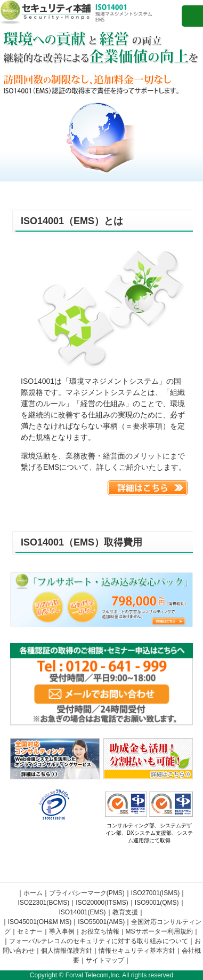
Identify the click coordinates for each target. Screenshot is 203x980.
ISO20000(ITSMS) (102, 903)
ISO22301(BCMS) (43, 903)
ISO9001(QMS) (157, 903)
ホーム (33, 893)
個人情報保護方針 (67, 951)
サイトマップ (105, 960)
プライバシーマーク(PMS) (87, 893)
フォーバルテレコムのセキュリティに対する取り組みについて (99, 941)
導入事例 (62, 931)
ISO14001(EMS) (82, 912)
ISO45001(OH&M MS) (40, 922)
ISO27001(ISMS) (155, 893)
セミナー (30, 931)
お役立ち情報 (100, 931)
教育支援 (125, 912)
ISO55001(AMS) (101, 922)
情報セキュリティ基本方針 (137, 951)
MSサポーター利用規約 (159, 931)
